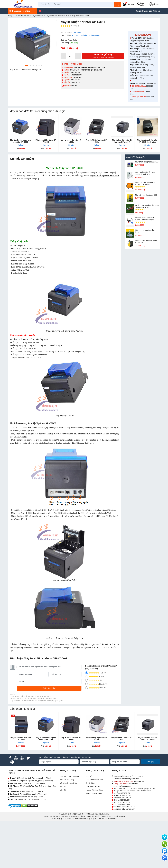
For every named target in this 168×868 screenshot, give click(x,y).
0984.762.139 (76, 82)
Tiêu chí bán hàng (67, 780)
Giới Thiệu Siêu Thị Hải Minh (70, 776)
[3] (87, 680)
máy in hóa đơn (34, 644)
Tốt (94, 680)
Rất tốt (95, 677)
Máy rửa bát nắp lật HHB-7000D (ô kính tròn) (145, 173)
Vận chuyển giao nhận (69, 783)
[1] (87, 688)
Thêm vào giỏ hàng (103, 56)
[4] (87, 677)
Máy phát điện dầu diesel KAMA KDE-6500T (145, 184)
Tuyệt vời (96, 673)
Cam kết (89, 776)
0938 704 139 (125, 805)
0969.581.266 (76, 80)
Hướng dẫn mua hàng (94, 790)
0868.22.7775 (77, 75)
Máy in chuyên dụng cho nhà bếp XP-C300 (21, 141)
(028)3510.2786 (100, 67)
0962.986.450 (76, 72)
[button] (155, 4)
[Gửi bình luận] (49, 688)
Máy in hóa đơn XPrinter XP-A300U (21, 739)
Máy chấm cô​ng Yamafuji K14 (147, 162)
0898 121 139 (131, 807)
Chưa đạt (96, 688)
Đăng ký (150, 762)
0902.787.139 (78, 67)
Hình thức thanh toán (94, 780)
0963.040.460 (77, 77)
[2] (87, 684)
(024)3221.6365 (97, 70)
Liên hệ (63, 790)
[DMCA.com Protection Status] (30, 805)
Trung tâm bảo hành (94, 793)
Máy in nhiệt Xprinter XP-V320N (46, 141)
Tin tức (63, 787)
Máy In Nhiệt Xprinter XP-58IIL (97, 141)
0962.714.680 (85, 70)
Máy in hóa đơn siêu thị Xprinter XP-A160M (122, 141)
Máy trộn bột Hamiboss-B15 (146, 195)
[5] (87, 673)
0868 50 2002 (130, 809)
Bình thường (97, 684)
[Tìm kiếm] (118, 4)
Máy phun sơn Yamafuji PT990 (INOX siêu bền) (144, 219)
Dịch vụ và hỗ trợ (93, 787)
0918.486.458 (75, 70)
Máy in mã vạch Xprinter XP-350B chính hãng (147, 141)
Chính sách (90, 783)
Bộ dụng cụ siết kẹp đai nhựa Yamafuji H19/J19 (147, 206)
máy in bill (32, 428)
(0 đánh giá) (70, 26)
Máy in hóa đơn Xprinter (91, 35)
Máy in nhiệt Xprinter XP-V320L (71, 141)
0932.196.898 (89, 67)
